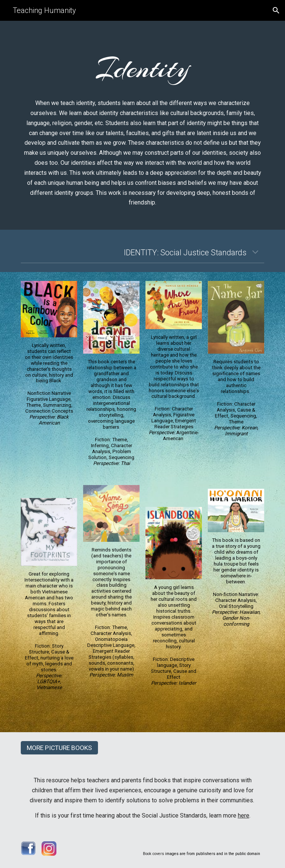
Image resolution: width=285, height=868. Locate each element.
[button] (276, 10)
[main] (142, 67)
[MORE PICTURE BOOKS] (59, 748)
